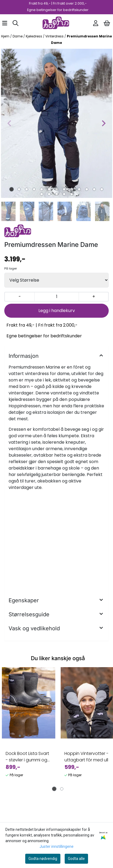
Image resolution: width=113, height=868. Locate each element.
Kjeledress (34, 36)
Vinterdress (55, 36)
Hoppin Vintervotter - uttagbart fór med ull (86, 757)
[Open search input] (16, 23)
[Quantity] (56, 297)
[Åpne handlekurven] (107, 23)
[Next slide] (103, 123)
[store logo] (56, 23)
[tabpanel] (29, 728)
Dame (18, 36)
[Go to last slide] (6, 211)
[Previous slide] (10, 123)
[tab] (11, 189)
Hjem (6, 36)
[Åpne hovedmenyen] (5, 23)
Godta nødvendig (43, 859)
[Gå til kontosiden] (96, 23)
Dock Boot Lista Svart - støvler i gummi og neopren (27, 757)
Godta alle (76, 859)
